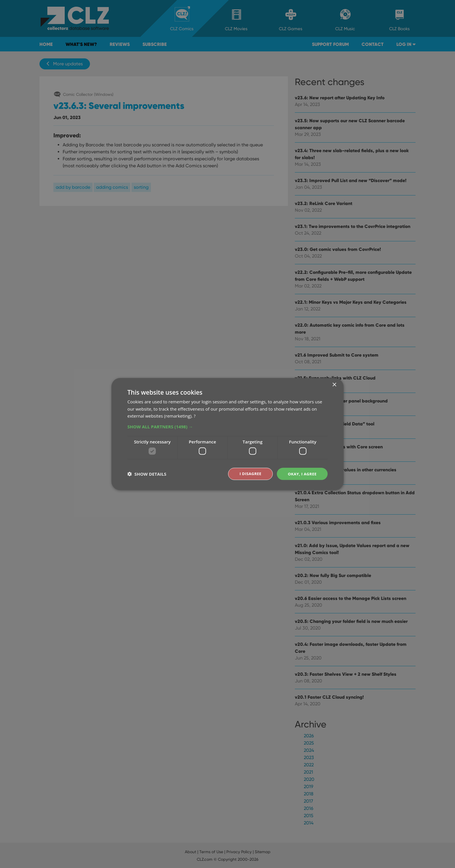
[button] (228, 426)
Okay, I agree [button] (301, 473)
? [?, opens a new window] (195, 416)
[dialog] (228, 434)
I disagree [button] (248, 473)
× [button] (334, 384)
